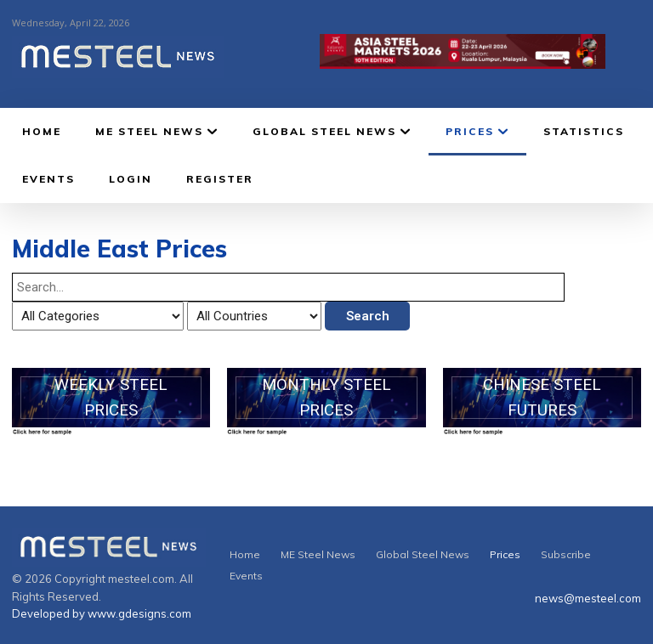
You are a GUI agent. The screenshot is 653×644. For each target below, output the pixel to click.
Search (368, 316)
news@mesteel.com (588, 598)
